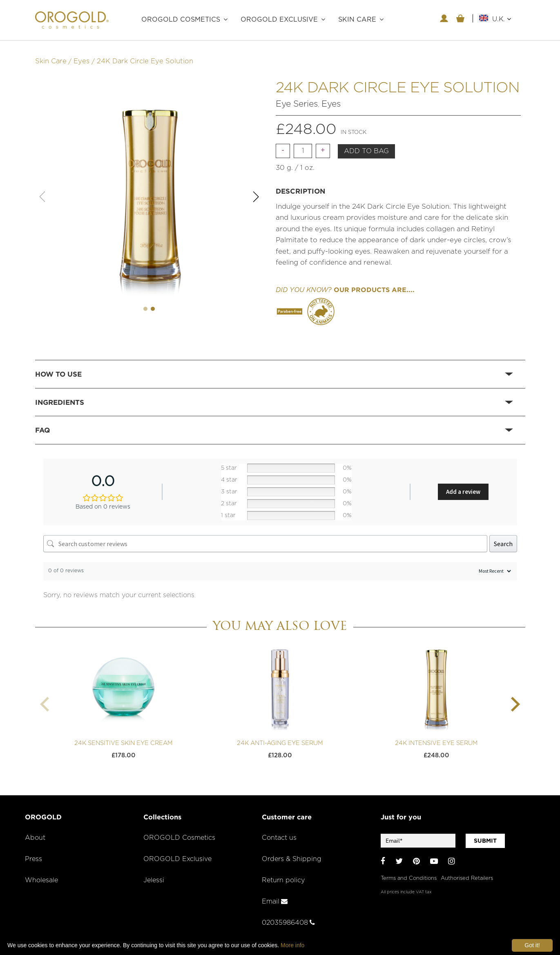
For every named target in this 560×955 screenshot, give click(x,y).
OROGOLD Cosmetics (181, 20)
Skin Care (51, 55)
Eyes (81, 55)
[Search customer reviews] (265, 537)
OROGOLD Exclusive (279, 20)
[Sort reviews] (494, 564)
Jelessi (154, 873)
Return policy (284, 873)
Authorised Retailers (467, 870)
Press (34, 852)
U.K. (502, 19)
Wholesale (42, 873)
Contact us (280, 831)
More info (292, 945)
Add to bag (366, 145)
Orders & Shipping (292, 852)
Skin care (357, 20)
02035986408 (290, 916)
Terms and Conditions (409, 870)
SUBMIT (485, 834)
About (36, 831)
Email (275, 895)
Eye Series (297, 97)
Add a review (463, 485)
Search (503, 537)
